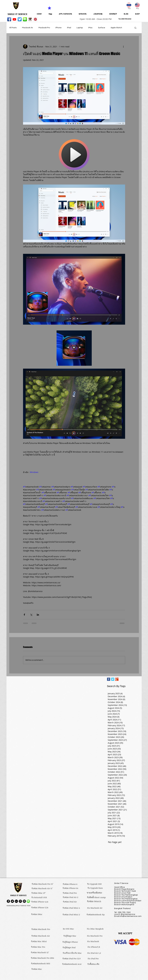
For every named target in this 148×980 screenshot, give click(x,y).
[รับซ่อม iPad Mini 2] (71, 915)
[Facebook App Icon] (9, 19)
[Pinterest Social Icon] (35, 19)
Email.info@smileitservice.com (128, 916)
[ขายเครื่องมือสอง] (94, 893)
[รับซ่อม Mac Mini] (39, 941)
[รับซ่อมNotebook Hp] (96, 915)
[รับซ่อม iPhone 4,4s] (40, 902)
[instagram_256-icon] (30, 19)
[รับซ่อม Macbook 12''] (40, 952)
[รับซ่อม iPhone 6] (70, 884)
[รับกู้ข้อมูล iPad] (69, 947)
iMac (90, 28)
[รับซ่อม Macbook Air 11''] (42, 888)
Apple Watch (116, 28)
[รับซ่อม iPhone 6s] (70, 888)
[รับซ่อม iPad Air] (70, 902)
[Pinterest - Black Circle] (20, 901)
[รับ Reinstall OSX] (39, 897)
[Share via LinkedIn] (38, 615)
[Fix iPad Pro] (93, 959)
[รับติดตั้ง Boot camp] (96, 897)
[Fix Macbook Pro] (95, 936)
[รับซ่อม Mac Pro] (38, 947)
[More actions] (123, 46)
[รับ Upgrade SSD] (94, 884)
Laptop (80, 28)
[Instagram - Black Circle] (24, 901)
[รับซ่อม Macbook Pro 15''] (43, 884)
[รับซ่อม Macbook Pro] (41, 929)
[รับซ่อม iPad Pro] (70, 893)
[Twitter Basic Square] (113, 679)
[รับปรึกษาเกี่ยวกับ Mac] (72, 953)
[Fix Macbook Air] (95, 908)
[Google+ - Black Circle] (16, 901)
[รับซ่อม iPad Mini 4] (71, 908)
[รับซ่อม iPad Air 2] (70, 897)
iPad (69, 28)
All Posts (13, 28)
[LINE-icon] (25, 19)
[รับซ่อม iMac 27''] (39, 893)
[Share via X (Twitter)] (31, 615)
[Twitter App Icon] (20, 19)
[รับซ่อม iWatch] (94, 901)
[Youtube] (14, 19)
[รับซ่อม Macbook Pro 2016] (42, 958)
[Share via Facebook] (24, 615)
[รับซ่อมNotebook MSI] (40, 964)
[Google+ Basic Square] (117, 679)
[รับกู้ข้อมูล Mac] (70, 936)
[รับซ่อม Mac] (37, 969)
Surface (102, 28)
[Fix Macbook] (93, 941)
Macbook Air (28, 28)
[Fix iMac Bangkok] (95, 929)
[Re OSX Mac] (68, 929)
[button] (95, 19)
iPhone (58, 28)
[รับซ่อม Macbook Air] (41, 936)
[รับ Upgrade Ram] (95, 888)
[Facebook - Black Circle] (8, 901)
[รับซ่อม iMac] (37, 914)
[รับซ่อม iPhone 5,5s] (40, 908)
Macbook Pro (44, 28)
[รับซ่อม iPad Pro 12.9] (71, 959)
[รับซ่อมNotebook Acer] (72, 964)
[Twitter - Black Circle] (12, 901)
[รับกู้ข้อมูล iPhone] (70, 942)
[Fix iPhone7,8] (94, 947)
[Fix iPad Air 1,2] (94, 953)
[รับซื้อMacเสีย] (93, 964)
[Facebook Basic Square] (109, 679)
